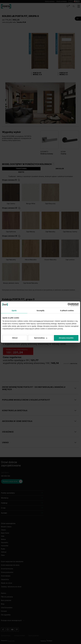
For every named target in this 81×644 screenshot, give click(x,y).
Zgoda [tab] (14, 310)
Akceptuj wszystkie (66, 338)
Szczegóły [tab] (40, 310)
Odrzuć (15, 338)
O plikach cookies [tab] (67, 310)
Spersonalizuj (41, 338)
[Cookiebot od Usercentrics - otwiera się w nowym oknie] (69, 305)
